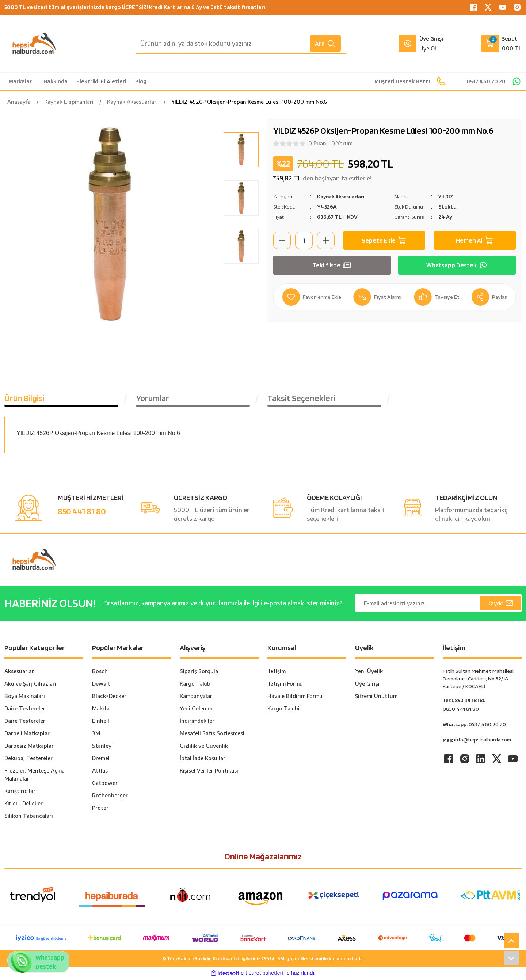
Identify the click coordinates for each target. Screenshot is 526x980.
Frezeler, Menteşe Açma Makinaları (35, 776)
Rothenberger (110, 797)
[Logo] (34, 43)
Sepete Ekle (384, 240)
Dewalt (101, 685)
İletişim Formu (285, 685)
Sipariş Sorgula (199, 673)
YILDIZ (447, 196)
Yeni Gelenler (196, 710)
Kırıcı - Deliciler (24, 805)
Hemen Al (475, 240)
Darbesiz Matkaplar (29, 747)
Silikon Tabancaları (29, 817)
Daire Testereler (25, 710)
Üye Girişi (367, 685)
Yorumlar (153, 399)
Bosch (100, 673)
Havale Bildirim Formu (295, 697)
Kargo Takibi (196, 685)
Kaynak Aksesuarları (344, 196)
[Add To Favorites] (314, 297)
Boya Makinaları (25, 697)
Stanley (102, 747)
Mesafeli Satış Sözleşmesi (212, 735)
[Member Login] (408, 43)
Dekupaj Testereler (28, 760)
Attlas (100, 772)
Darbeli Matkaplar (27, 735)
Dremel (101, 760)
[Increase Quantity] (326, 240)
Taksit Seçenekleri (301, 399)
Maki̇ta (101, 710)
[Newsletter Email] (438, 605)
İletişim (277, 673)
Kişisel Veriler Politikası (209, 772)
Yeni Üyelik (369, 673)
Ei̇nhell (101, 722)
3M (96, 735)
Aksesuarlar (19, 673)
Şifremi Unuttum (376, 697)
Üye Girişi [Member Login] (431, 39)
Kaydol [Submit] (500, 605)
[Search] (241, 43)
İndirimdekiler (197, 722)
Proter (100, 809)
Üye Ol (428, 48)
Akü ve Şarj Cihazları (30, 685)
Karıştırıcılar (20, 792)
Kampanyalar (196, 697)
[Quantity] (304, 240)
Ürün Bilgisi (24, 399)
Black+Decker (109, 697)
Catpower (105, 784)
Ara (325, 43)
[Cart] (502, 43)
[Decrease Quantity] (282, 240)
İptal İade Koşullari (203, 760)
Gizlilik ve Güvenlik (204, 747)
